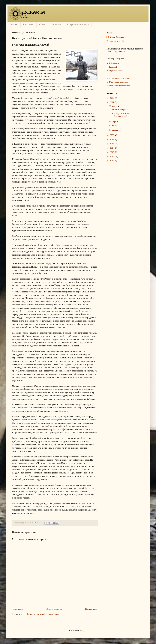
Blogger (83, 631)
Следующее (18, 609)
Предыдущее (91, 609)
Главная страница (54, 609)
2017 (112, 148)
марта (115, 126)
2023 (112, 98)
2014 (112, 161)
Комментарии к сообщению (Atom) (43, 614)
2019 (112, 140)
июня (115, 106)
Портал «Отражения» (119, 82)
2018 (112, 144)
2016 (112, 152)
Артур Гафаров (117, 37)
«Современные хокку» (77, 24)
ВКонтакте (114, 63)
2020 (112, 135)
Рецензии (56, 24)
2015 (112, 157)
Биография (29, 24)
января (115, 130)
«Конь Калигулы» (120, 110)
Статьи (43, 24)
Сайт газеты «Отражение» (121, 79)
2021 (112, 102)
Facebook (113, 67)
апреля (115, 122)
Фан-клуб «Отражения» (120, 86)
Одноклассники (116, 71)
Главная (14, 24)
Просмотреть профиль (116, 41)
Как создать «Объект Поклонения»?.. (121, 115)
